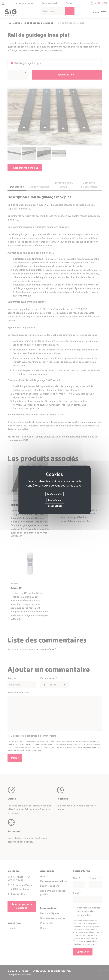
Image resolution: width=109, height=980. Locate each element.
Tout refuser (54, 500)
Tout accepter (54, 494)
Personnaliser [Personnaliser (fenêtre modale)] (54, 506)
